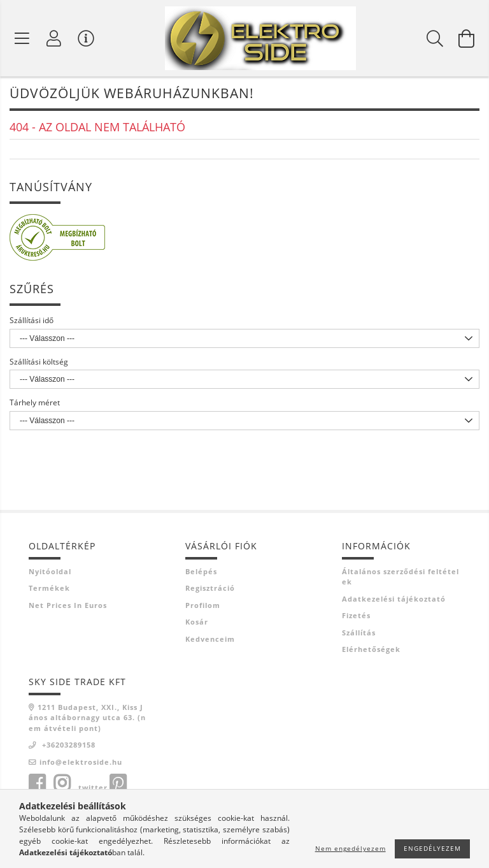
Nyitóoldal (50, 572)
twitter (93, 789)
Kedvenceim (210, 640)
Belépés (201, 572)
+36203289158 (67, 746)
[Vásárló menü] (86, 38)
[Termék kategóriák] (22, 38)
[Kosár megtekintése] (467, 38)
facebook (37, 785)
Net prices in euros (68, 606)
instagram (62, 785)
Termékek (49, 589)
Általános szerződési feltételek (400, 577)
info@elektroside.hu (81, 763)
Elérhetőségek (371, 650)
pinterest (118, 785)
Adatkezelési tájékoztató (394, 599)
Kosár (197, 623)
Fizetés (356, 617)
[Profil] (54, 38)
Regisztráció (210, 589)
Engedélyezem (432, 848)
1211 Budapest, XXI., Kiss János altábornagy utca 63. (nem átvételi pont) (87, 718)
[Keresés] (435, 38)
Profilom (203, 606)
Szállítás (359, 633)
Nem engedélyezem (351, 848)
